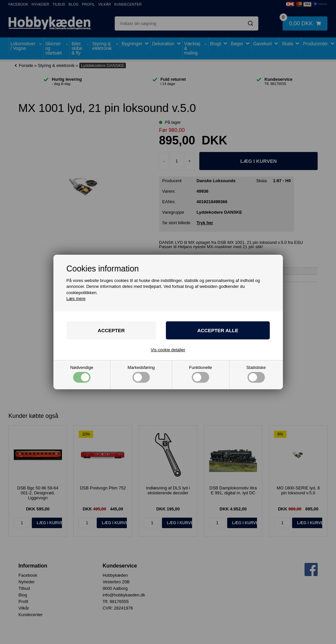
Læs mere (76, 299)
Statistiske (256, 374)
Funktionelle (201, 374)
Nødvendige (82, 374)
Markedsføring (141, 374)
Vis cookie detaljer (168, 350)
